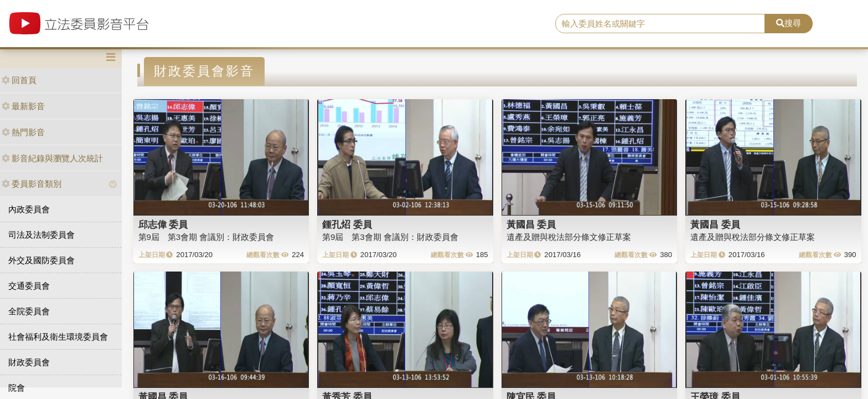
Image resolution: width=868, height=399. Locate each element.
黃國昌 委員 (531, 224)
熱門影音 (23, 132)
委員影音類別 (32, 184)
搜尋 (789, 23)
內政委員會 (29, 209)
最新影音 (23, 106)
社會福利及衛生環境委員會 (58, 337)
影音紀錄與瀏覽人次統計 (52, 158)
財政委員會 (29, 362)
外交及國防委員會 (42, 260)
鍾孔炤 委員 (347, 224)
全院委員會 (29, 311)
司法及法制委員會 (42, 235)
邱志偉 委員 (163, 224)
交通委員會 (29, 286)
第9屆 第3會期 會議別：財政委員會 (206, 237)
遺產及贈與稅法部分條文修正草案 (569, 237)
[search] (660, 24)
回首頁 (19, 80)
